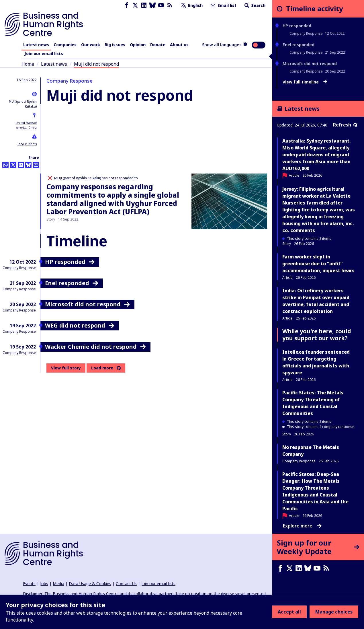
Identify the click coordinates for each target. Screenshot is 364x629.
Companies (65, 45)
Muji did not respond (96, 64)
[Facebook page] (127, 5)
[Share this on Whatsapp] (5, 165)
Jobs (44, 584)
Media (58, 584)
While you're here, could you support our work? (317, 335)
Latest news (36, 45)
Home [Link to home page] (28, 64)
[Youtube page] (161, 5)
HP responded (297, 26)
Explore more (302, 526)
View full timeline (305, 82)
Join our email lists (44, 53)
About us (179, 45)
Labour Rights (27, 144)
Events (29, 584)
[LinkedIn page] (144, 5)
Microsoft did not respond (310, 64)
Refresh (345, 125)
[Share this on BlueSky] (28, 165)
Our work (91, 45)
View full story (66, 368)
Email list (223, 5)
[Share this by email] (36, 165)
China (33, 128)
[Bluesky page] (152, 5)
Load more (102, 368)
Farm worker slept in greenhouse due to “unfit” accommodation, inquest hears (318, 264)
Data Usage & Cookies (90, 584)
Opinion (138, 45)
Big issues (115, 45)
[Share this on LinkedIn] (21, 165)
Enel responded (299, 45)
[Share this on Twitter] (13, 165)
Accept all (289, 612)
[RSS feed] (170, 5)
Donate (158, 45)
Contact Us (126, 584)
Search (254, 5)
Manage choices (334, 612)
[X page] (135, 5)
